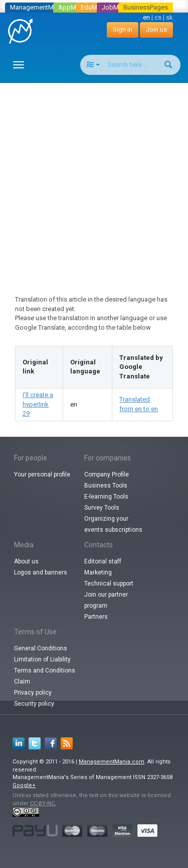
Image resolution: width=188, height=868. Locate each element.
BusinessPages (146, 7)
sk (169, 17)
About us (26, 561)
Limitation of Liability (42, 659)
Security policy (34, 704)
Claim (22, 682)
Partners (96, 617)
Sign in (123, 29)
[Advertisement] (94, 180)
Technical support (109, 584)
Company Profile (107, 474)
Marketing (98, 572)
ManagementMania (38, 7)
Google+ (24, 785)
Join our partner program (106, 600)
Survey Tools (102, 508)
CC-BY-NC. (43, 803)
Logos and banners (41, 572)
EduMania (95, 7)
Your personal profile (42, 474)
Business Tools (106, 486)
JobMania (116, 7)
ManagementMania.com (112, 762)
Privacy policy (33, 693)
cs (158, 17)
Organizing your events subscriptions (113, 524)
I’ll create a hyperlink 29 (38, 404)
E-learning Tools (106, 497)
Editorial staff (103, 561)
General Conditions (41, 648)
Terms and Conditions (45, 670)
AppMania (73, 7)
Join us (156, 29)
